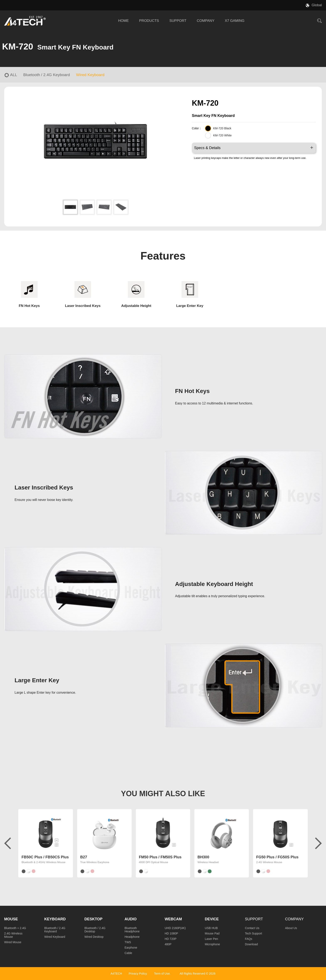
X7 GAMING (235, 21)
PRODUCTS (149, 21)
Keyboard (55, 919)
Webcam (173, 919)
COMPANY (206, 21)
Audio (131, 919)
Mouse (11, 919)
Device (212, 919)
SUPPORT (178, 21)
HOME (123, 21)
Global (317, 5)
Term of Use (162, 974)
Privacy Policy (138, 974)
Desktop (93, 919)
